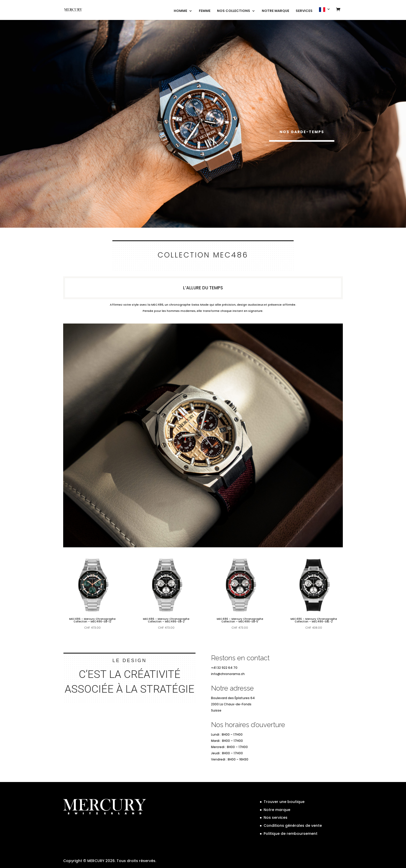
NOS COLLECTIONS (234, 11)
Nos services (275, 817)
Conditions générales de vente (293, 826)
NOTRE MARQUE (275, 11)
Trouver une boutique (284, 802)
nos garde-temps (303, 132)
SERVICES (304, 11)
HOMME (180, 11)
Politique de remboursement (291, 834)
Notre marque (277, 810)
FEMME (205, 11)
